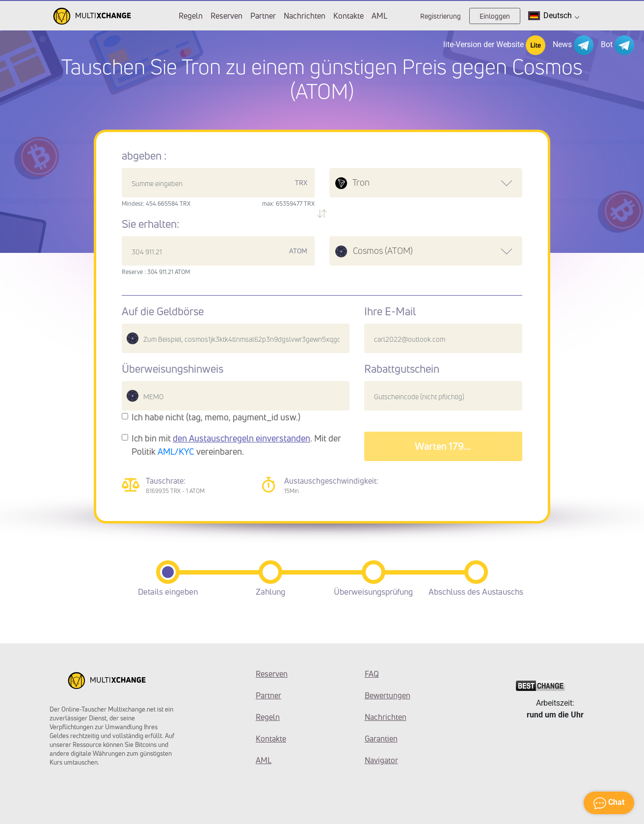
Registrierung (441, 16)
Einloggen (495, 16)
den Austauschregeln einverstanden (241, 438)
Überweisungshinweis (173, 369)
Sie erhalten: (150, 224)
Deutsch (554, 15)
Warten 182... (443, 446)
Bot (617, 45)
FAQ (372, 674)
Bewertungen (388, 695)
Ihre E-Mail (390, 311)
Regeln (191, 16)
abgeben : (144, 156)
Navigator (381, 760)
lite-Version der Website (494, 45)
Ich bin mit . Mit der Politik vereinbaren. (236, 445)
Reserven (227, 16)
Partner (263, 16)
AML (379, 16)
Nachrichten (305, 16)
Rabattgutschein (402, 369)
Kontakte (349, 16)
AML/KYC (176, 451)
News (573, 45)
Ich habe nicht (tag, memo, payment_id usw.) (216, 417)
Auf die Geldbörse (163, 311)
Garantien (381, 739)
